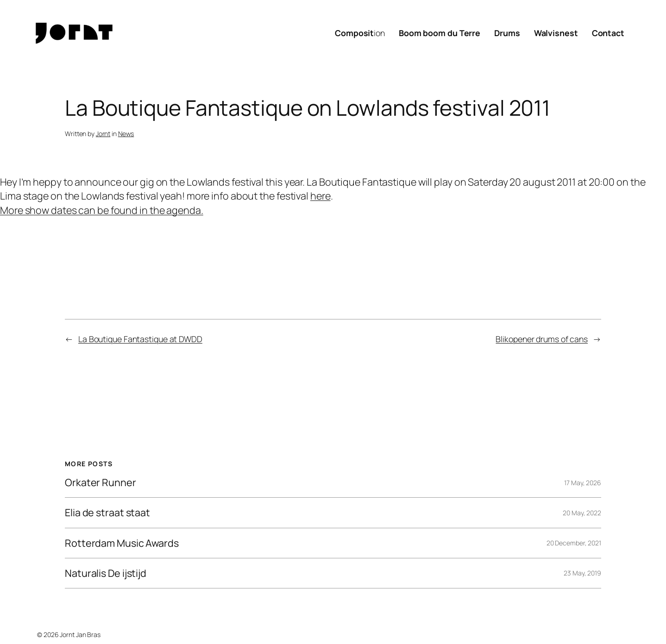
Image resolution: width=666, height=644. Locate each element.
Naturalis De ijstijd (106, 573)
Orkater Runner (101, 482)
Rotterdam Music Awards (122, 543)
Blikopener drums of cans (542, 339)
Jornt (103, 134)
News (126, 134)
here (320, 196)
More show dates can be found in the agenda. (102, 210)
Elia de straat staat (107, 513)
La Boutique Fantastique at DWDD (140, 339)
